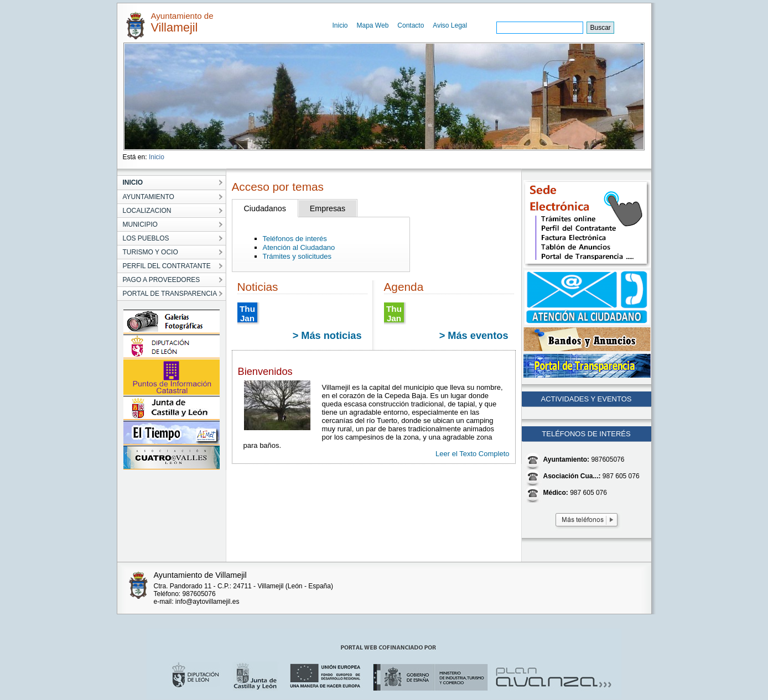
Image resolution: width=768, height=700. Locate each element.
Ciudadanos (265, 208)
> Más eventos (474, 336)
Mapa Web (373, 25)
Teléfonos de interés (295, 239)
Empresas (328, 208)
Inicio (340, 25)
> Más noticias (327, 336)
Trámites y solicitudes (297, 256)
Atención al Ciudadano (299, 247)
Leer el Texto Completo (472, 454)
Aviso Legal (450, 25)
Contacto (411, 25)
